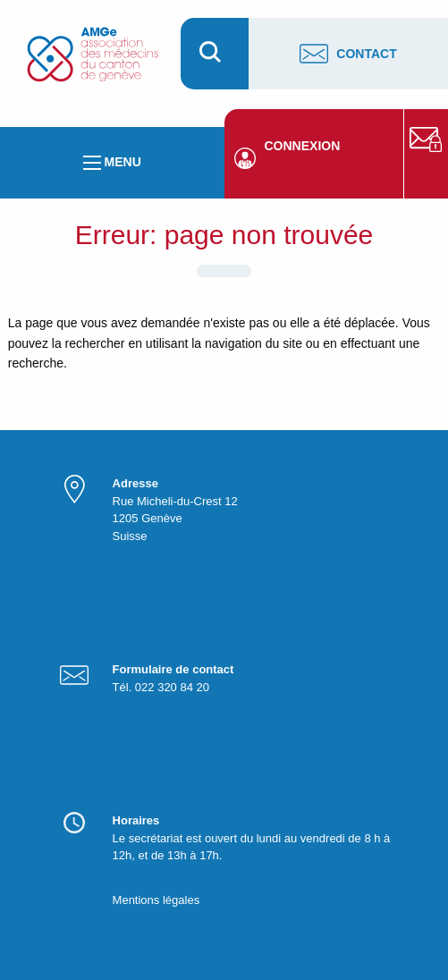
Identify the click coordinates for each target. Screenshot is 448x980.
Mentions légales (156, 900)
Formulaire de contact (173, 669)
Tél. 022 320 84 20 (161, 687)
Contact (348, 54)
